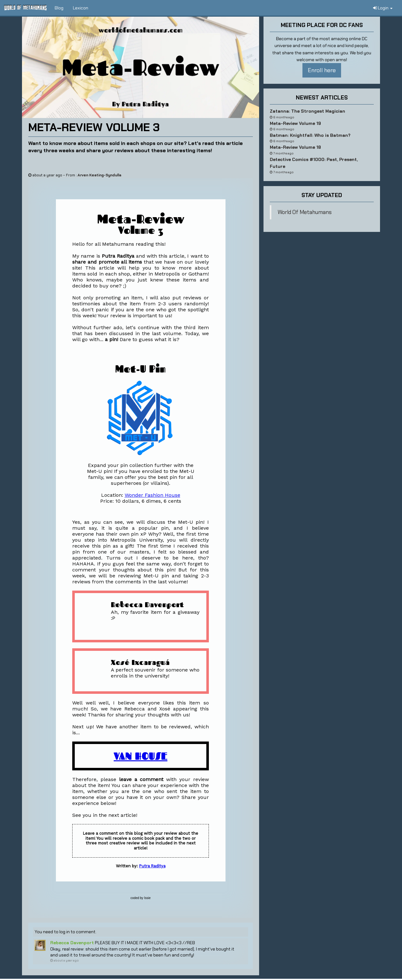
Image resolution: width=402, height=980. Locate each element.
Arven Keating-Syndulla (99, 175)
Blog (59, 8)
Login (383, 8)
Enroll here (322, 70)
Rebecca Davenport (72, 943)
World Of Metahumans (305, 212)
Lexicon (81, 8)
